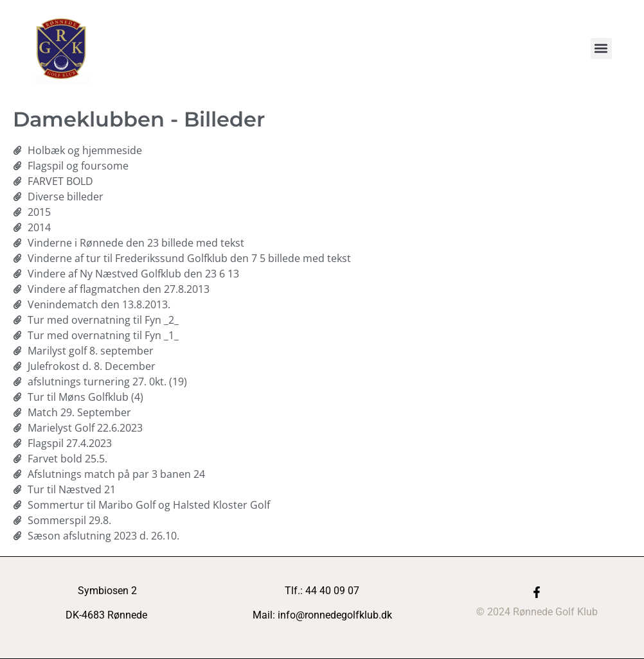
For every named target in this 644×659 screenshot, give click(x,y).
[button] (601, 48)
